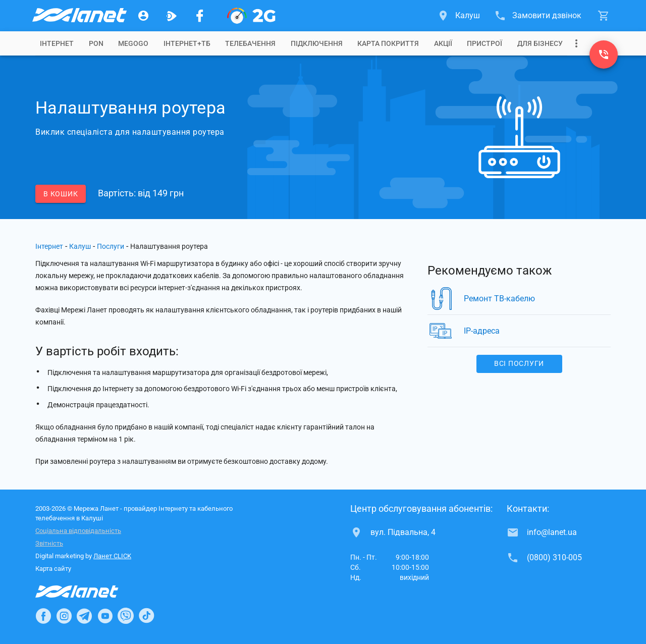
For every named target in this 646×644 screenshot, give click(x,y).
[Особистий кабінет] (143, 16)
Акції (443, 43)
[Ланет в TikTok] (146, 616)
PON (96, 43)
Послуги (111, 246)
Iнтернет (57, 43)
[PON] (251, 16)
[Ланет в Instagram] (64, 616)
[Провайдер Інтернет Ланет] (89, 592)
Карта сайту (53, 569)
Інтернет (49, 246)
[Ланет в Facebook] (43, 616)
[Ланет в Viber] (126, 616)
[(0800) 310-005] (604, 55)
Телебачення (250, 43)
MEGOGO (133, 43)
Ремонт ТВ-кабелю (499, 299)
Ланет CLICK (112, 556)
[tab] (57, 43)
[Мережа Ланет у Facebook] (200, 16)
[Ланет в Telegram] (84, 616)
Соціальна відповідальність (78, 531)
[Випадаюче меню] (576, 43)
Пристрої (484, 43)
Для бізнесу (540, 43)
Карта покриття (388, 43)
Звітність (49, 543)
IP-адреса (482, 331)
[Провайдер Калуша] (79, 16)
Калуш (80, 246)
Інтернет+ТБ (187, 43)
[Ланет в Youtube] (105, 616)
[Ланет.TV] (172, 16)
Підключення (317, 43)
